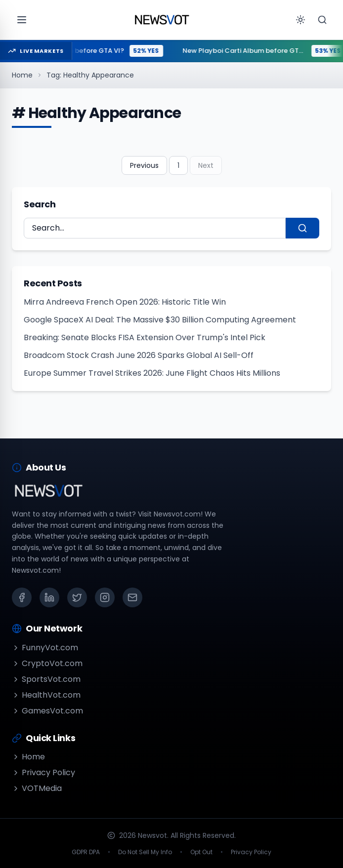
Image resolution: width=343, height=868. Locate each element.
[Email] (132, 597)
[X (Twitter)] (77, 597)
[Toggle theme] (300, 20)
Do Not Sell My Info (145, 852)
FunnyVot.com (45, 648)
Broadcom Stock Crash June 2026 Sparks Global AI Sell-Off (139, 355)
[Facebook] (22, 597)
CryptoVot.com (47, 663)
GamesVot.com (47, 711)
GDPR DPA (86, 852)
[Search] (322, 20)
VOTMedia (37, 788)
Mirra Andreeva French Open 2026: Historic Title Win (125, 302)
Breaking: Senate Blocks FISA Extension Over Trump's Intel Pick (145, 337)
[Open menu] (22, 20)
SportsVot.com (46, 679)
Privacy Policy (43, 772)
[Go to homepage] (162, 20)
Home (22, 75)
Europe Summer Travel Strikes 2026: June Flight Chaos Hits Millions (152, 373)
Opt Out (201, 852)
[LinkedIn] (49, 597)
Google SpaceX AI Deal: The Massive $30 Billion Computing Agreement (160, 320)
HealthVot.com (46, 695)
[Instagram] (105, 597)
